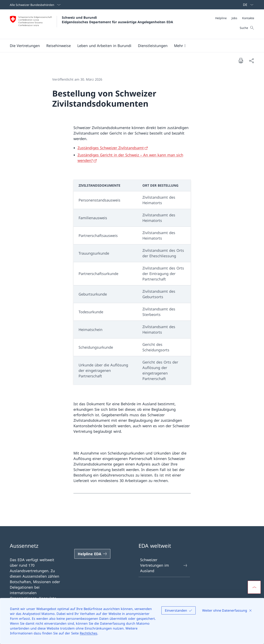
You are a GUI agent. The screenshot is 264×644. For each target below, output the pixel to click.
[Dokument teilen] (251, 61)
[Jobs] (234, 18)
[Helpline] (221, 18)
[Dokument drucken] (241, 60)
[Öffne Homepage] (91, 24)
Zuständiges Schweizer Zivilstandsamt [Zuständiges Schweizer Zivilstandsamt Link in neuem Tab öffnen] (111, 148)
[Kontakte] (248, 18)
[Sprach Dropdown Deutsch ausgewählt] (247, 5)
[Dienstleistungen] (153, 46)
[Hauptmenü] (129, 46)
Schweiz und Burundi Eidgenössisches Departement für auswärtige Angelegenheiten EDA (117, 20)
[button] (25, 46)
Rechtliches (89, 633)
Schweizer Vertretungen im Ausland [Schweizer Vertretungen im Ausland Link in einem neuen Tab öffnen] (164, 565)
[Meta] (235, 18)
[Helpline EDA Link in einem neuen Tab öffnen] (92, 554)
